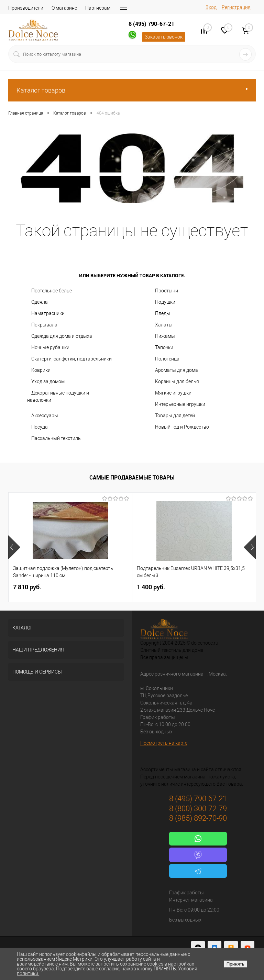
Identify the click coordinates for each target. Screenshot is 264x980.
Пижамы (165, 336)
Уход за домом (48, 381)
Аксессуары (45, 416)
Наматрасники (48, 313)
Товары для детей (175, 416)
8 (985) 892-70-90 (198, 818)
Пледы (163, 313)
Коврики (41, 370)
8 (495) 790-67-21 (151, 24)
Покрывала (44, 325)
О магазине (64, 8)
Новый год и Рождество (182, 427)
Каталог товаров (132, 90)
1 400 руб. (151, 587)
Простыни (167, 291)
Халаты (164, 325)
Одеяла (40, 302)
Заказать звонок (164, 37)
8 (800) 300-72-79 (198, 809)
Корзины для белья (177, 381)
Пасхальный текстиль (56, 438)
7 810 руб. (27, 587)
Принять (235, 964)
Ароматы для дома (177, 370)
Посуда (40, 427)
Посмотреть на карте (164, 743)
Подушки (165, 302)
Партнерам (98, 8)
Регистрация (236, 7)
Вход (211, 7)
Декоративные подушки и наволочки (58, 396)
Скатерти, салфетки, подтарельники (71, 359)
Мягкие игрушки (173, 393)
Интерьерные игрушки (180, 404)
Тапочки (164, 347)
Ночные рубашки (50, 347)
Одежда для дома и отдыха (62, 336)
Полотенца (167, 359)
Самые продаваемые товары (132, 477)
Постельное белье (52, 291)
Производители (26, 8)
